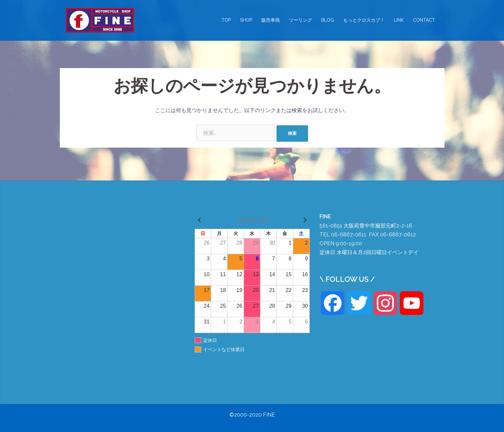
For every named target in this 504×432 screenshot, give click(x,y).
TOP (226, 20)
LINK (399, 20)
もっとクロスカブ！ (364, 20)
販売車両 (271, 20)
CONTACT (424, 20)
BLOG (328, 20)
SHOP (246, 20)
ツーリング (300, 20)
